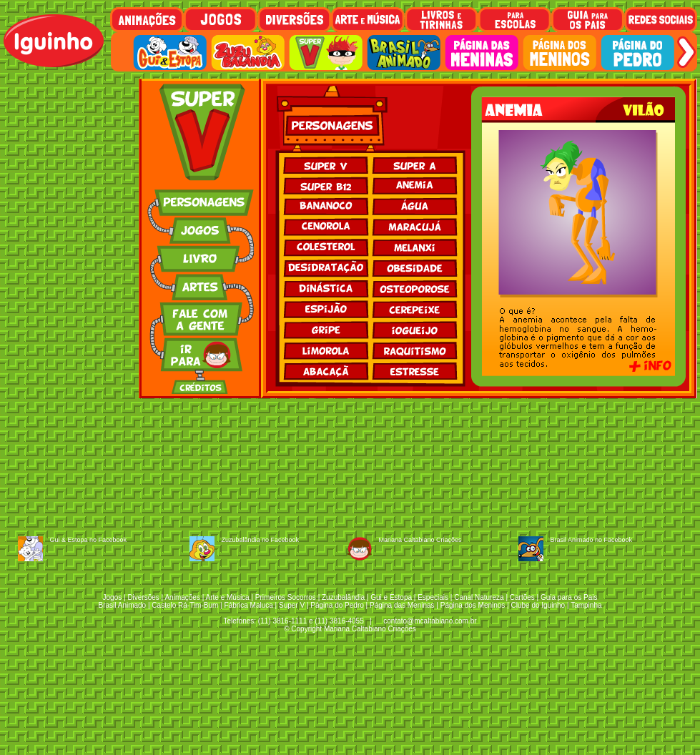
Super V (292, 605)
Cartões (522, 597)
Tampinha (586, 605)
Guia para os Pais (569, 597)
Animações (182, 597)
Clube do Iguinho (538, 605)
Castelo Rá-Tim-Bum (185, 605)
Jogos (113, 597)
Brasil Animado (122, 605)
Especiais (433, 597)
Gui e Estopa (391, 597)
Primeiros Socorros (286, 597)
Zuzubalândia (343, 597)
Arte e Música (228, 597)
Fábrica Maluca (248, 605)
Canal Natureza (479, 597)
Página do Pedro (337, 605)
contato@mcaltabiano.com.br (430, 621)
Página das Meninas (402, 605)
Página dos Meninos (473, 605)
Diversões (143, 597)
